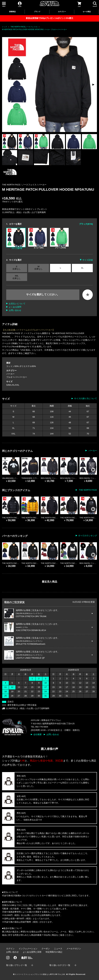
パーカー (42, 185)
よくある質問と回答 (32, 952)
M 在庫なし (38, 268)
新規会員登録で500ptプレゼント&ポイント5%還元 (49, 18)
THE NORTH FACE (88, 490)
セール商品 (87, 12)
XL (82, 268)
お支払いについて (17, 304)
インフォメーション (28, 949)
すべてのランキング (88, 536)
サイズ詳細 (88, 260)
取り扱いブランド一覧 (17, 965)
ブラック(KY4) (16, 239)
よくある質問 (15, 307)
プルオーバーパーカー (17, 377)
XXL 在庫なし (17, 277)
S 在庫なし (17, 268)
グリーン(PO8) (59, 238)
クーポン (46, 949)
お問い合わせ (15, 310)
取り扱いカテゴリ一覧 (60, 965)
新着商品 (12, 12)
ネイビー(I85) (37, 238)
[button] (93, 85)
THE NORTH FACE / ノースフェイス (20, 185)
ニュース (58, 949)
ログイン (10, 949)
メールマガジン (74, 949)
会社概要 (38, 734)
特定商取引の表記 (54, 952)
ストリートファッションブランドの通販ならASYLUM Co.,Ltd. (40, 974)
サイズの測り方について (86, 399)
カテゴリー (62, 12)
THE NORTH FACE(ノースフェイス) (24, 27)
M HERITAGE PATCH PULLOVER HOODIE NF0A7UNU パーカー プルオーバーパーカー (34, 29)
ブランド (37, 12)
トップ (4, 27)
